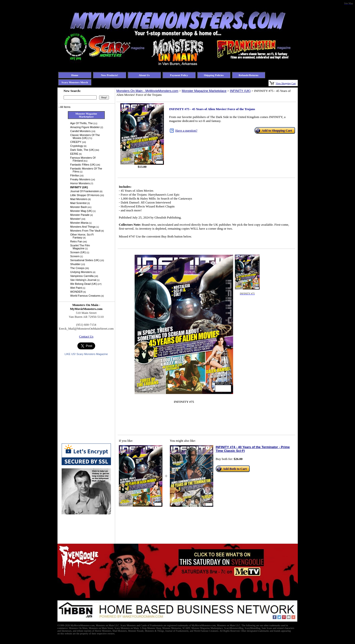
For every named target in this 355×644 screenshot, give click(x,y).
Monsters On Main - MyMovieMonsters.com (147, 91)
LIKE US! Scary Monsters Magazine (86, 354)
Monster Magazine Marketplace (204, 91)
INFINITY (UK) (240, 91)
